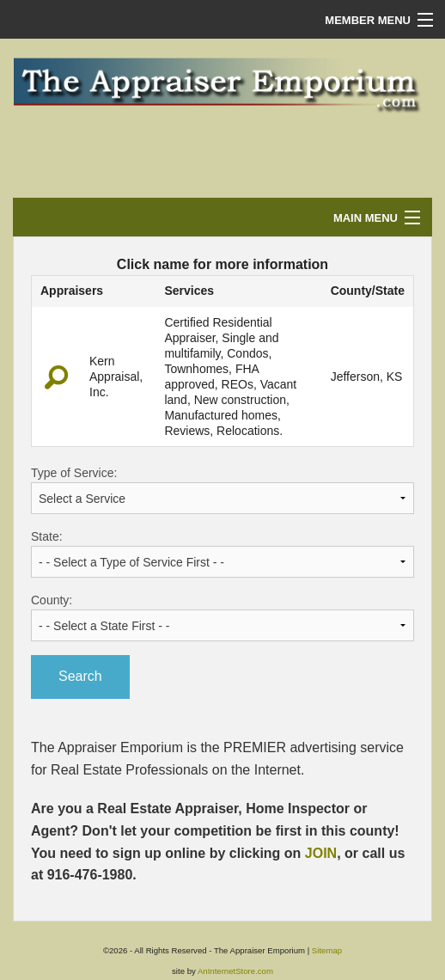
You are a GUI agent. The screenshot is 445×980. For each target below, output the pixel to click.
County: (222, 617)
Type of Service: (222, 490)
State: (222, 554)
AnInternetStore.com (235, 971)
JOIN (321, 853)
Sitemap (327, 950)
